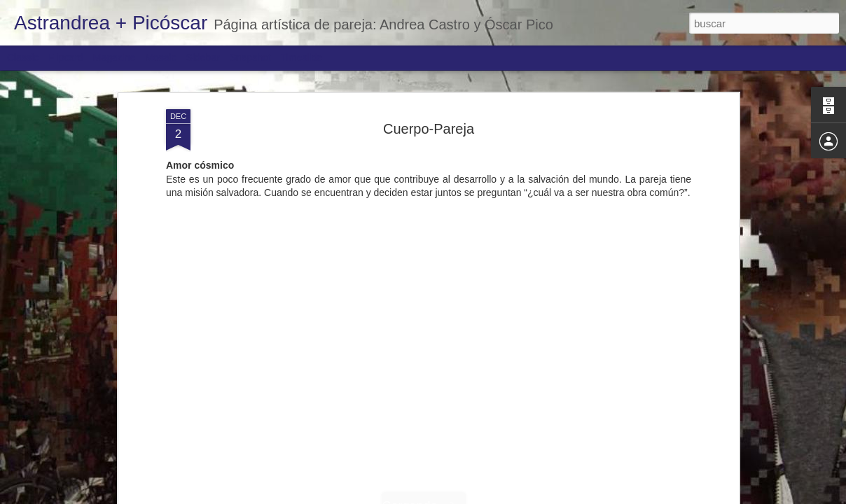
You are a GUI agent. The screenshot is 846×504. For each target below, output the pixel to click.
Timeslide (301, 57)
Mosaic (160, 57)
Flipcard (66, 57)
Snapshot (250, 57)
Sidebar (203, 57)
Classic (23, 57)
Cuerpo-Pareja (429, 129)
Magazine (115, 57)
